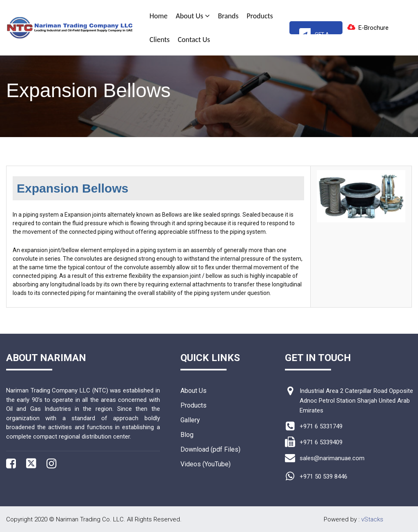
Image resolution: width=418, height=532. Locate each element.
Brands (228, 16)
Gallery (190, 420)
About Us (193, 16)
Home (158, 16)
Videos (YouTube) (206, 464)
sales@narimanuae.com (332, 458)
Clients (159, 40)
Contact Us (194, 40)
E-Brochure (374, 28)
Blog (187, 435)
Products (260, 16)
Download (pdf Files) (210, 449)
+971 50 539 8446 (324, 477)
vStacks (372, 519)
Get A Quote (314, 31)
